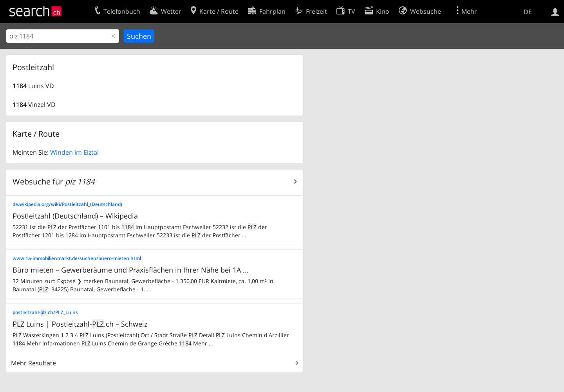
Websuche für (53, 182)
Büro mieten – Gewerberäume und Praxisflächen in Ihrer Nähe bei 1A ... (131, 270)
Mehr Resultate (33, 363)
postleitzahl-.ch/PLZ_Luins (45, 312)
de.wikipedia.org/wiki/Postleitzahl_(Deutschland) (67, 204)
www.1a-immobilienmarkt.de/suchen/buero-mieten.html (77, 258)
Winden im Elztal (74, 152)
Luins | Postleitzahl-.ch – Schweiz (80, 324)
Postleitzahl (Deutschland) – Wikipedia (75, 216)
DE (528, 12)
